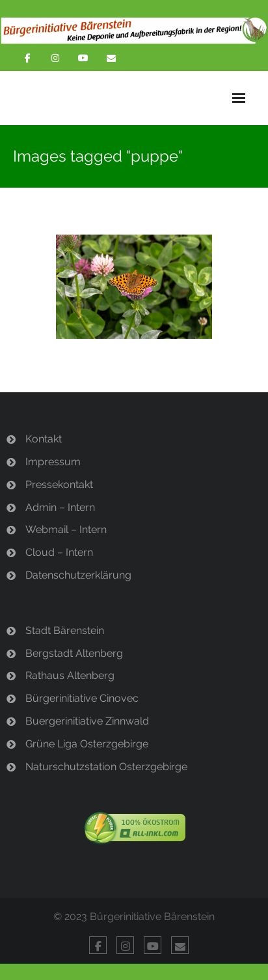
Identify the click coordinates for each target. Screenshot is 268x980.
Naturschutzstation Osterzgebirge (106, 767)
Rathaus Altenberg (70, 675)
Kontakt (44, 439)
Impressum (53, 462)
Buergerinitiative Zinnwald (87, 721)
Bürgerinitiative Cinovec (82, 698)
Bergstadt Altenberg (74, 653)
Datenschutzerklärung (78, 575)
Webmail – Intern (66, 529)
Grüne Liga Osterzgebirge (87, 744)
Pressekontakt (59, 484)
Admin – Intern (60, 507)
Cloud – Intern (59, 552)
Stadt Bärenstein (65, 630)
